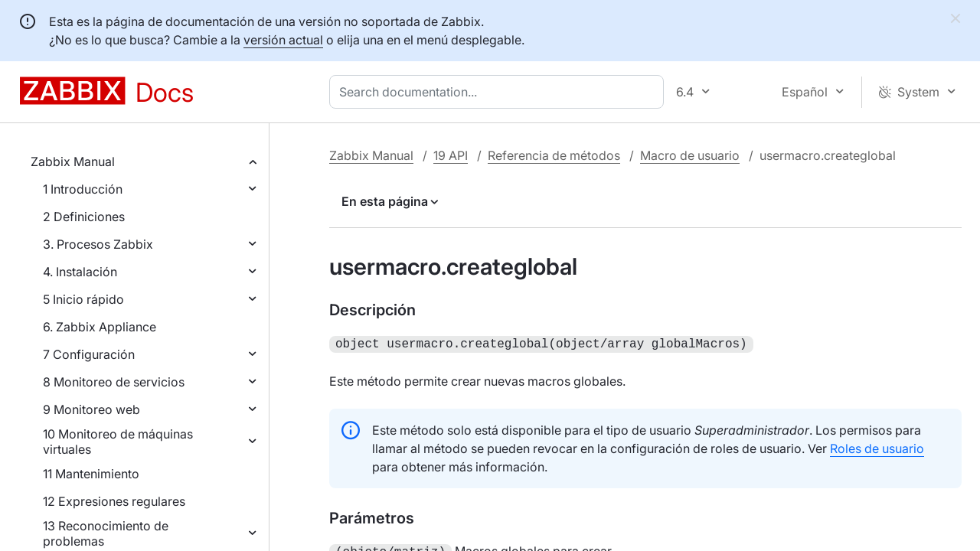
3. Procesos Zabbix (98, 244)
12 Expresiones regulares (114, 501)
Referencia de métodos (554, 155)
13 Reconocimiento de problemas (106, 533)
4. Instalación (80, 272)
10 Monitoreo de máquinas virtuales (118, 442)
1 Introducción (83, 189)
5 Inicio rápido (83, 299)
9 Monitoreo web (91, 409)
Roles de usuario (877, 447)
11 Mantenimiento (91, 474)
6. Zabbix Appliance (100, 327)
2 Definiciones (84, 217)
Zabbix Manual (73, 161)
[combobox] (500, 92)
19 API (451, 155)
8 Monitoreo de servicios (114, 382)
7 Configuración (89, 354)
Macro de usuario (690, 155)
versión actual (283, 40)
